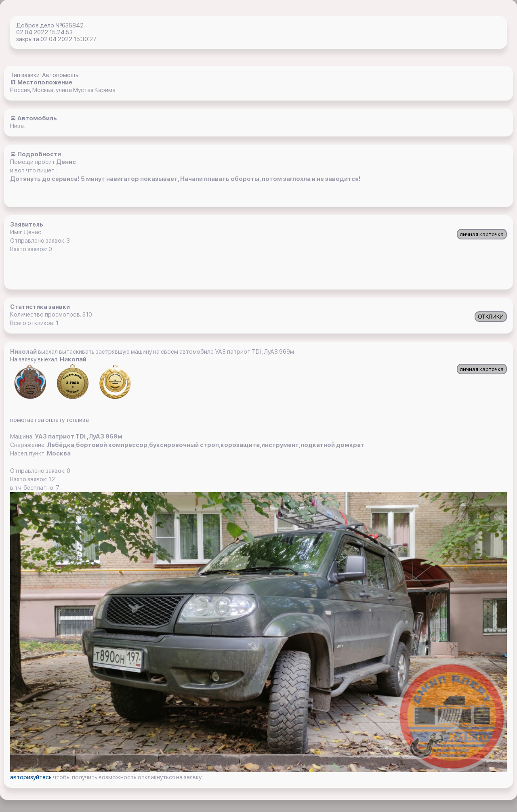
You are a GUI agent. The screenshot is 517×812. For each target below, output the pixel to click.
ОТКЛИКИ (491, 317)
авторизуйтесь (32, 777)
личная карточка (482, 234)
